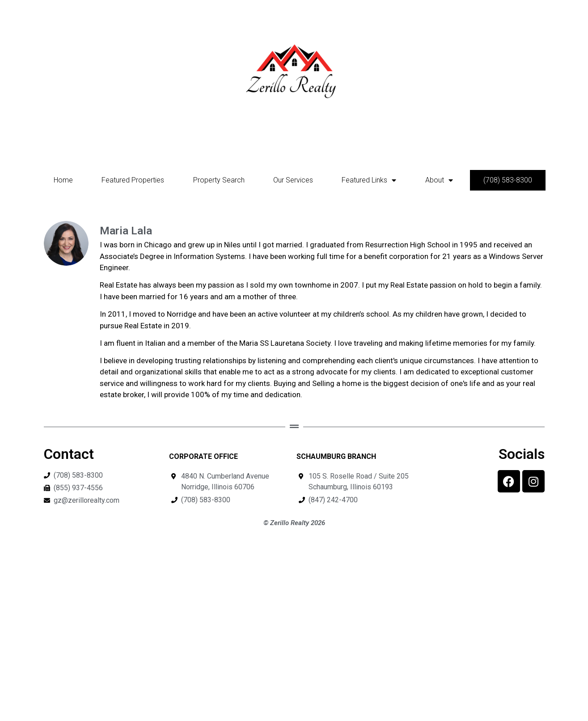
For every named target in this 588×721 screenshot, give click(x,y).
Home (63, 180)
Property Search (219, 180)
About (439, 180)
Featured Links (369, 180)
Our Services (293, 180)
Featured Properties (133, 180)
